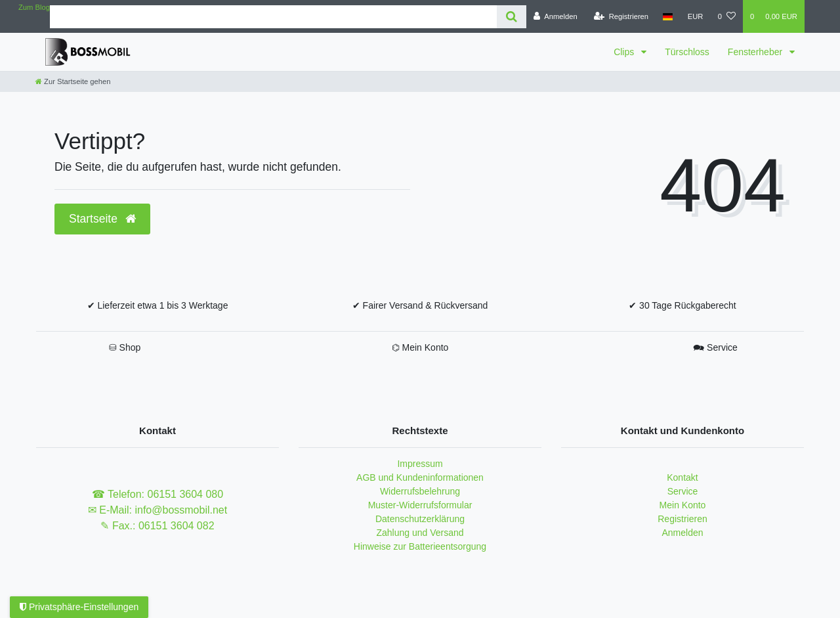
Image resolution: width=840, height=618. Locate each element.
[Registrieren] (621, 16)
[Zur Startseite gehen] (73, 81)
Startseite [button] (102, 219)
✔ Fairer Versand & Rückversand (420, 305)
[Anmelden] (556, 16)
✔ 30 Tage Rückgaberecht (682, 305)
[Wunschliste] (727, 16)
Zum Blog (34, 7)
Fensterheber (756, 52)
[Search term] (273, 17)
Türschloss (687, 52)
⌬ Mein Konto (420, 347)
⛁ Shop (125, 347)
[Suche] (512, 17)
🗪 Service (715, 347)
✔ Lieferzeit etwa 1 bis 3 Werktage (158, 305)
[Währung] (696, 16)
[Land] (668, 16)
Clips (625, 52)
